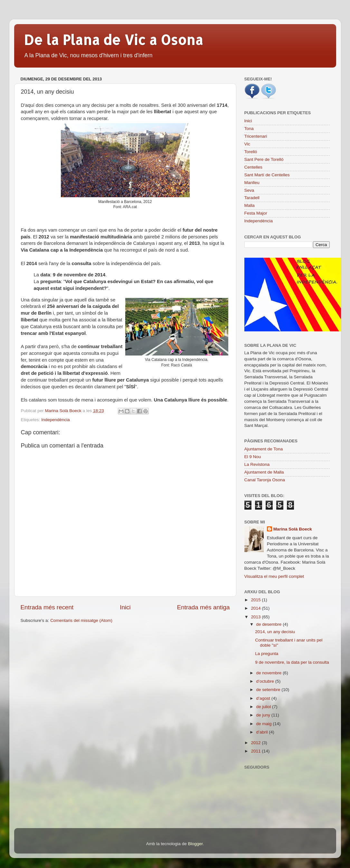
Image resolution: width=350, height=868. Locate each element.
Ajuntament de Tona (264, 449)
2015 (256, 600)
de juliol (264, 707)
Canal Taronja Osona (265, 480)
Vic (247, 144)
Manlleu (252, 183)
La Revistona (257, 464)
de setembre (269, 690)
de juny (264, 715)
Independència (56, 420)
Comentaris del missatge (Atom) (81, 620)
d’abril (263, 732)
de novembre (270, 673)
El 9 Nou (253, 457)
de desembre (270, 624)
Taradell (252, 198)
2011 (256, 751)
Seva (249, 190)
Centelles (253, 167)
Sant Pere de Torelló (264, 159)
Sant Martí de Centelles (267, 175)
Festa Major (256, 213)
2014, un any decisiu (275, 632)
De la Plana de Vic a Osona (114, 40)
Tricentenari (256, 136)
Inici (125, 607)
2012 (256, 743)
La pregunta (267, 654)
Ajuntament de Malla (264, 472)
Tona (249, 129)
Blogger (195, 844)
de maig (265, 724)
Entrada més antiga (203, 607)
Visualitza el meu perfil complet (274, 576)
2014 (256, 608)
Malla (250, 205)
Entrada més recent (47, 607)
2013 (256, 617)
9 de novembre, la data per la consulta (292, 662)
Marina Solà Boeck (293, 529)
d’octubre (266, 681)
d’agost (264, 698)
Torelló (251, 152)
